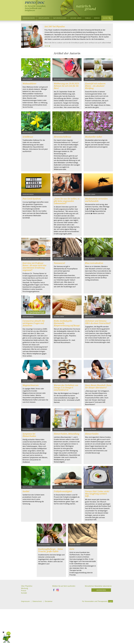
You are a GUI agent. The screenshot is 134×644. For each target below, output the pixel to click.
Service (97, 18)
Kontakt (24, 635)
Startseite (25, 24)
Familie (88, 18)
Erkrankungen (29, 18)
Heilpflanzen (44, 18)
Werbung (25, 630)
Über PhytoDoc (37, 24)
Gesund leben (76, 18)
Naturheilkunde (60, 18)
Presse (24, 633)
